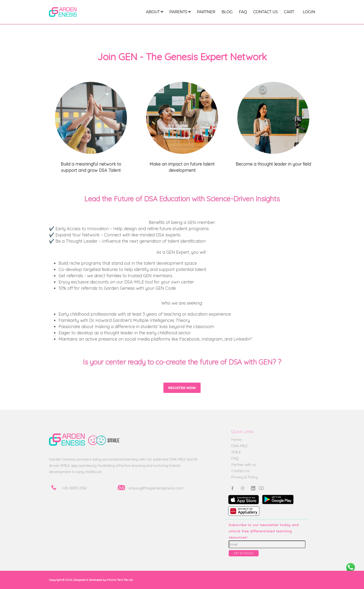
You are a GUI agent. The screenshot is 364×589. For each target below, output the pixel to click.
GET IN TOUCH (244, 553)
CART (289, 12)
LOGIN (309, 12)
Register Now (182, 388)
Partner (206, 12)
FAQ (243, 12)
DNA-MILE (239, 446)
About (154, 12)
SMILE (236, 452)
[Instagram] (243, 488)
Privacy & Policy (245, 477)
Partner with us (244, 465)
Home (236, 440)
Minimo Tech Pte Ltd (120, 580)
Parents (180, 12)
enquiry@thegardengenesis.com (156, 488)
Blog (227, 12)
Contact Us (241, 471)
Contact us (265, 12)
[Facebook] (233, 488)
